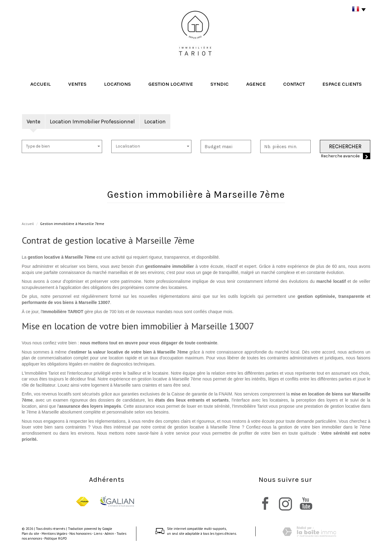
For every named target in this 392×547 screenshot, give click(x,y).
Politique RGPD (56, 538)
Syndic (220, 84)
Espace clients (342, 84)
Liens (98, 534)
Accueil (41, 84)
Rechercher (345, 146)
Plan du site (30, 534)
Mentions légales (54, 534)
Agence (256, 84)
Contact (294, 84)
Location (155, 122)
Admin (109, 534)
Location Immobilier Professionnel (92, 122)
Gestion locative (171, 84)
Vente (33, 122)
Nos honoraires (80, 534)
